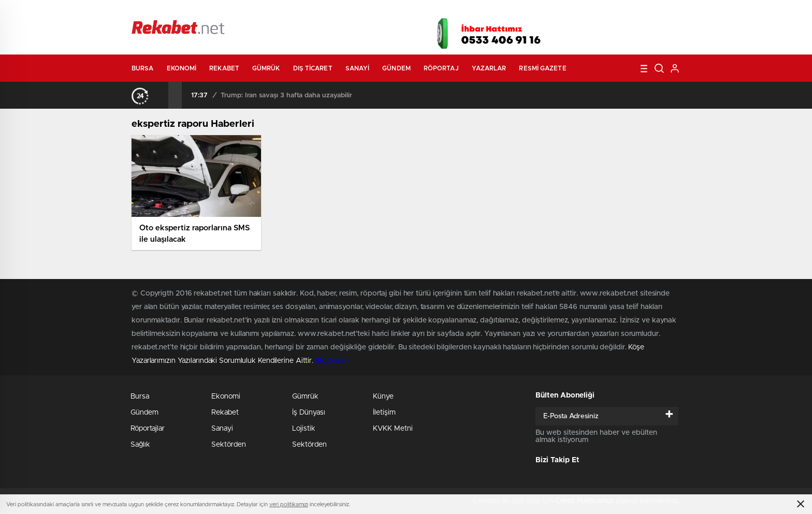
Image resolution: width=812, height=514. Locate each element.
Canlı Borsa (523, 11)
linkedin (655, 31)
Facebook (577, 31)
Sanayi (358, 68)
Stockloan (332, 361)
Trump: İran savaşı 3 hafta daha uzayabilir (286, 96)
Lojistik (304, 429)
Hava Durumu (462, 11)
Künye (383, 396)
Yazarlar (489, 68)
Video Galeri (346, 11)
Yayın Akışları (583, 11)
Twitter (603, 31)
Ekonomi (182, 68)
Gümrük (266, 68)
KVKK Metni (393, 429)
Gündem (396, 68)
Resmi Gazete (542, 68)
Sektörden (229, 445)
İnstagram (629, 31)
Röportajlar (148, 429)
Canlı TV (402, 11)
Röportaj (441, 68)
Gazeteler (228, 11)
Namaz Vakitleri (646, 11)
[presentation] (162, 95)
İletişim (384, 413)
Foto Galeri (288, 11)
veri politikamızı (289, 504)
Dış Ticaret (313, 68)
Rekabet (224, 68)
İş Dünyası (309, 413)
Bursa (143, 68)
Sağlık (140, 445)
